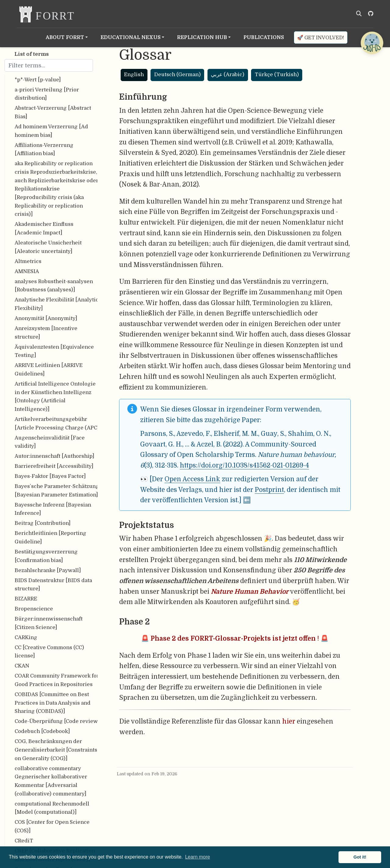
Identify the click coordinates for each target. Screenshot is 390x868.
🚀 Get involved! (321, 38)
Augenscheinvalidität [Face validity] (50, 442)
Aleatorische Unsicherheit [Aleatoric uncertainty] (48, 247)
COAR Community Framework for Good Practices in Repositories (57, 680)
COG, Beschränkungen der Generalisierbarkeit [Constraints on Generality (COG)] (56, 750)
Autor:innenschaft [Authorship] (54, 456)
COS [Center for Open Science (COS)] (52, 826)
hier (289, 721)
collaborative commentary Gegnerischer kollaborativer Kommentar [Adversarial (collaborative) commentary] (51, 781)
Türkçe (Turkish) (277, 75)
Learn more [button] (197, 857)
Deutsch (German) (177, 75)
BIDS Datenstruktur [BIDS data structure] (53, 585)
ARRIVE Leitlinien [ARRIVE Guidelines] (49, 370)
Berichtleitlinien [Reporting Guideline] (50, 537)
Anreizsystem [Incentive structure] (46, 333)
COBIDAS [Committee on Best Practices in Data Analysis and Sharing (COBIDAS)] (53, 703)
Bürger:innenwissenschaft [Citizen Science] (49, 623)
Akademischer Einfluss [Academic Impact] (44, 228)
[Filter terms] (49, 65)
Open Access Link (192, 479)
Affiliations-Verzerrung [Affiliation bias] (44, 149)
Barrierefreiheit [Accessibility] (54, 466)
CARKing (26, 637)
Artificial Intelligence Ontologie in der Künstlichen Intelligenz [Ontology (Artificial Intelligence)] (55, 397)
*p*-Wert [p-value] (38, 80)
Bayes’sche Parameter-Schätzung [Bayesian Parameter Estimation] (57, 491)
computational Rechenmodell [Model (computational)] (52, 808)
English (134, 75)
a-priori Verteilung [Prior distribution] (47, 94)
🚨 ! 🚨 (235, 639)
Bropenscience (34, 609)
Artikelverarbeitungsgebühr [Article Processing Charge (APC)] (58, 423)
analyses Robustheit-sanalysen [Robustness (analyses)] (54, 286)
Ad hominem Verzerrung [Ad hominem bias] (51, 131)
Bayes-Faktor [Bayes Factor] (50, 476)
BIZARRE (26, 599)
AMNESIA (27, 271)
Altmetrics (28, 261)
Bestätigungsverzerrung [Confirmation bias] (46, 556)
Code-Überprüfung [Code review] (57, 721)
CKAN (22, 666)
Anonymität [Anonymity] (46, 318)
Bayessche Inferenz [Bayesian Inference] (53, 509)
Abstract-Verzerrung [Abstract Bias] (53, 112)
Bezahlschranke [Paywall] (48, 570)
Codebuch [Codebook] (42, 731)
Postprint (269, 490)
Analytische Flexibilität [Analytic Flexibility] (57, 304)
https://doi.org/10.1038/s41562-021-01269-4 (244, 465)
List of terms (32, 54)
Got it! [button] (360, 857)
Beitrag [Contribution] (43, 523)
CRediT (24, 841)
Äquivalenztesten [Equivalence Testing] (54, 351)
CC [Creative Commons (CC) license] (49, 652)
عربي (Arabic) (228, 75)
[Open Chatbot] (372, 43)
